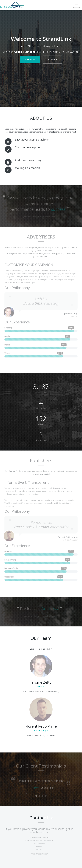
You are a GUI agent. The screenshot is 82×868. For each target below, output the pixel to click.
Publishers (52, 59)
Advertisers (30, 59)
